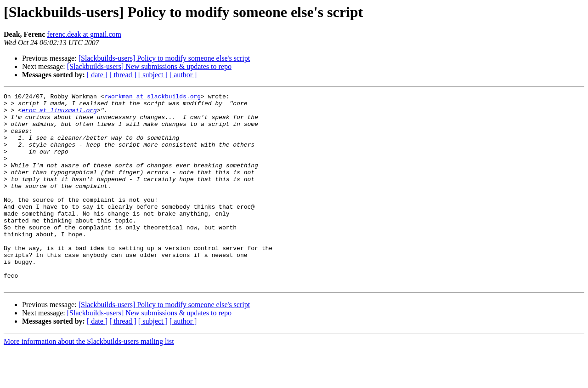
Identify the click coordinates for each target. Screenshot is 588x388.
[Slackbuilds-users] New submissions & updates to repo (149, 66)
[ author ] (183, 75)
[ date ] (97, 75)
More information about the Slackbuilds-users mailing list (89, 380)
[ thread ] (123, 75)
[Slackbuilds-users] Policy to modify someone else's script (164, 58)
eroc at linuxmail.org (59, 114)
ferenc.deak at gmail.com (84, 34)
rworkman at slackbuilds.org (152, 97)
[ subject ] (153, 75)
